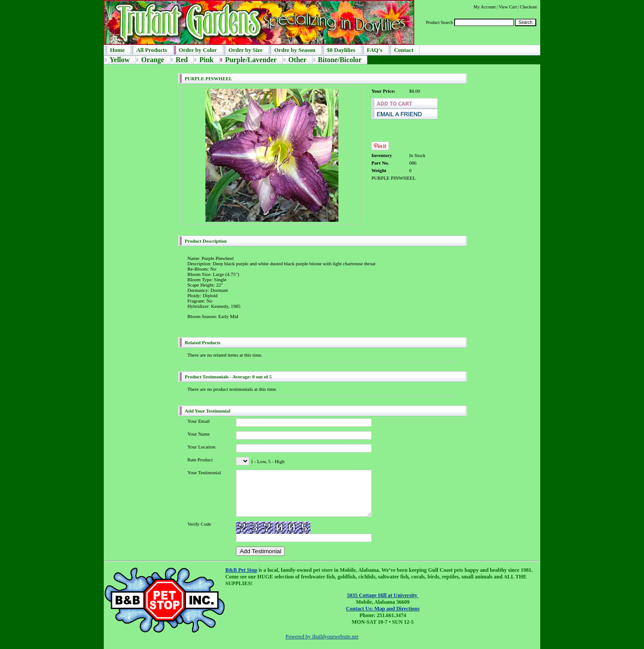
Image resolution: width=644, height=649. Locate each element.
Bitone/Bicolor (340, 60)
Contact (404, 50)
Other (297, 60)
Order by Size (245, 50)
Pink (206, 60)
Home (117, 50)
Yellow (120, 60)
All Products (151, 50)
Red (182, 60)
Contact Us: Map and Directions (383, 609)
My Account (485, 7)
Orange (153, 60)
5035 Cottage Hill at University (383, 595)
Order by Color (198, 50)
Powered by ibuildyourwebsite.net (322, 637)
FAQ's (375, 50)
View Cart (508, 7)
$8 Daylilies (341, 50)
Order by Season (295, 50)
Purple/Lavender (251, 60)
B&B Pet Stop (241, 570)
